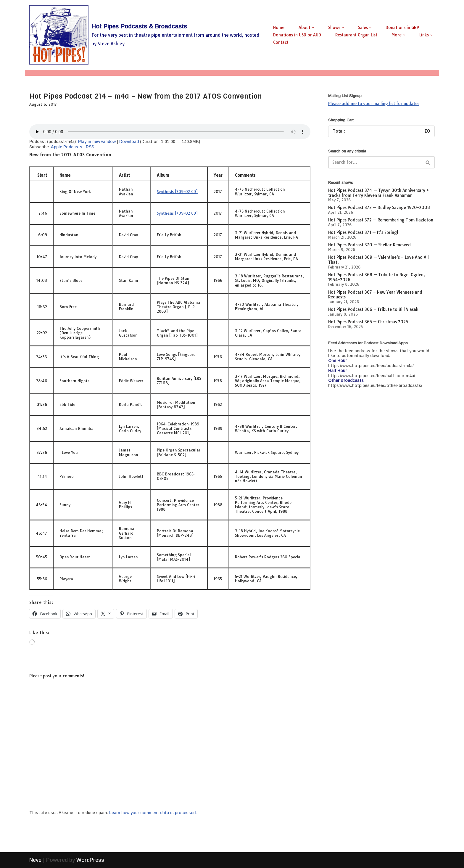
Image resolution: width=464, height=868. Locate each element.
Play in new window (97, 142)
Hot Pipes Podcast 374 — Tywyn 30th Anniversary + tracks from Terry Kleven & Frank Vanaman (378, 193)
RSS (90, 147)
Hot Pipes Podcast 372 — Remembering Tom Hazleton (381, 220)
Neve (35, 860)
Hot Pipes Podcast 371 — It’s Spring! (363, 232)
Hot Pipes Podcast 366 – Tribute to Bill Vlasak (373, 309)
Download (129, 142)
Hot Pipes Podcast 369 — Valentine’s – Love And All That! (378, 260)
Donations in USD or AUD (297, 35)
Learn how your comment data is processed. (153, 813)
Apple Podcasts (67, 147)
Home (279, 28)
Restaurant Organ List (356, 35)
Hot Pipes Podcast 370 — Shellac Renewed (369, 245)
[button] (313, 28)
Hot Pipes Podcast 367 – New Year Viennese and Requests (375, 295)
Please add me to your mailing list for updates (374, 104)
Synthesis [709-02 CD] (177, 192)
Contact (281, 42)
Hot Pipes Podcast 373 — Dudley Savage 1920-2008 (379, 208)
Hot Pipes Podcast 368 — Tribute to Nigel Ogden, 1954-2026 (377, 277)
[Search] (375, 162)
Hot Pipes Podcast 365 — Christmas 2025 (368, 322)
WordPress (90, 860)
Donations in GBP (402, 28)
